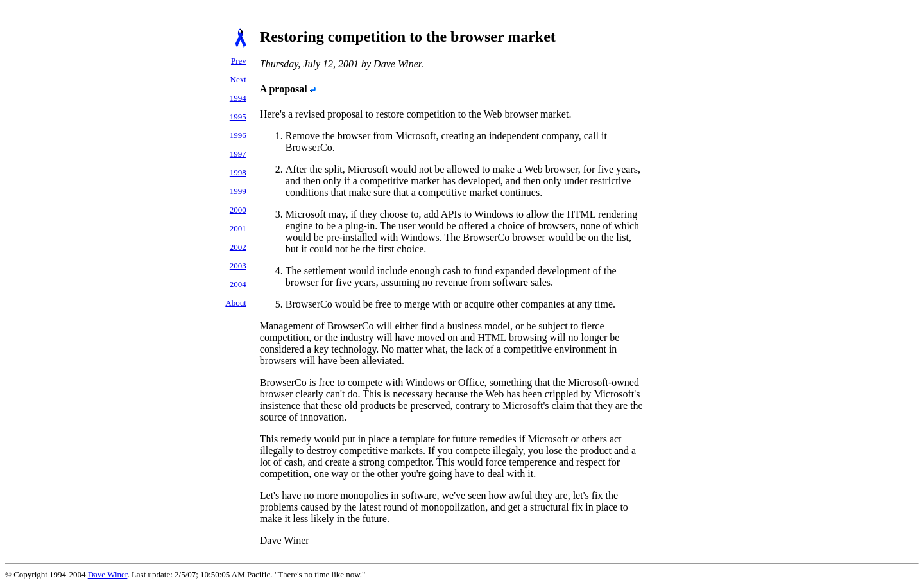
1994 (238, 98)
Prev (239, 61)
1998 (238, 172)
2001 (238, 228)
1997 (238, 154)
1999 (238, 191)
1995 (238, 117)
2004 (238, 284)
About (236, 303)
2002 (238, 247)
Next (238, 79)
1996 (238, 135)
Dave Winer (108, 574)
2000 (238, 210)
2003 (238, 266)
